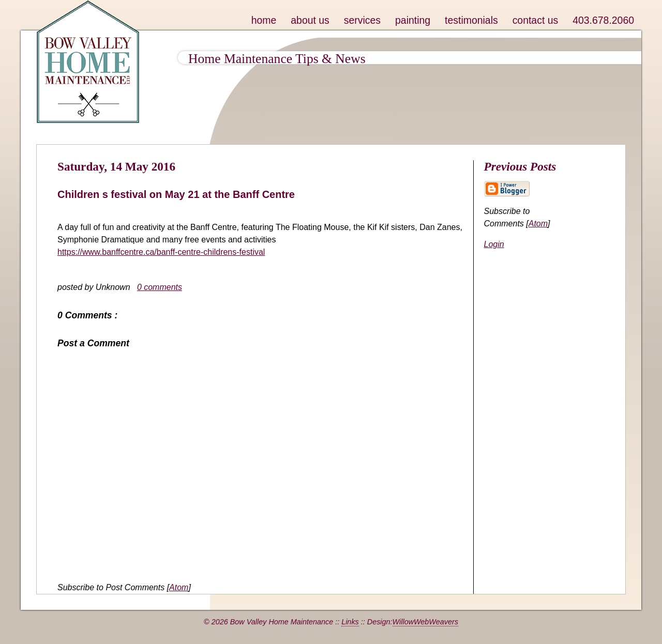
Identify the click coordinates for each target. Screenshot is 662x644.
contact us (536, 20)
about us (310, 20)
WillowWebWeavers (425, 622)
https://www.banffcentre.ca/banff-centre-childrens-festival (161, 252)
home (264, 20)
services (362, 20)
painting (413, 20)
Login (494, 244)
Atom (179, 587)
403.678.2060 (603, 20)
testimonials (471, 20)
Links (350, 622)
